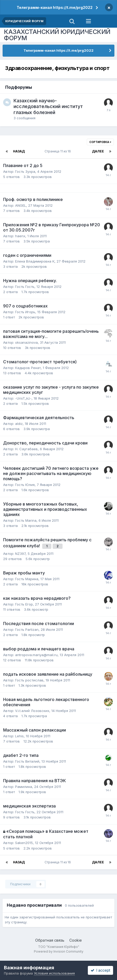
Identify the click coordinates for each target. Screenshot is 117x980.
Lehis (19, 736)
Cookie (76, 940)
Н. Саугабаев (26, 449)
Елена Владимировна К (35, 261)
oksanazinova (26, 342)
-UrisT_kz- (23, 398)
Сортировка (100, 142)
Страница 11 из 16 (58, 151)
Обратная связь (50, 940)
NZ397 (20, 554)
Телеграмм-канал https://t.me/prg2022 (55, 7)
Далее (98, 151)
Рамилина (24, 787)
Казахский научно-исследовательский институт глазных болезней (48, 106)
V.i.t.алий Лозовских (32, 711)
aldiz (19, 424)
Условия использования (54, 973)
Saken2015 (24, 843)
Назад (19, 151)
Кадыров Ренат (28, 368)
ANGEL (21, 205)
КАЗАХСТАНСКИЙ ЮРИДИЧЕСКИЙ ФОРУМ (57, 35)
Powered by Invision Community (59, 951)
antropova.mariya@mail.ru (36, 655)
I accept (100, 970)
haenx (20, 236)
